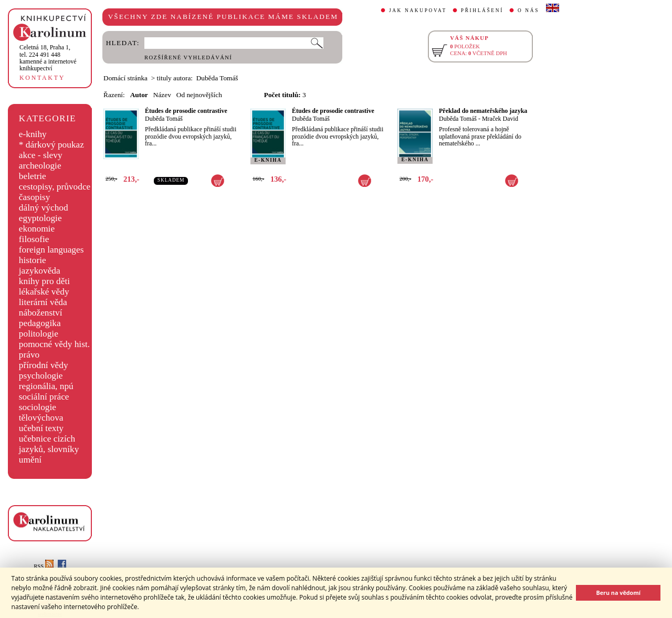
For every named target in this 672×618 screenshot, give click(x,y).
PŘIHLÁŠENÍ (482, 11)
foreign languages (51, 250)
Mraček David (500, 119)
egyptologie (40, 218)
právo (29, 355)
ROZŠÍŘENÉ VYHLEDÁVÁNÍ (188, 57)
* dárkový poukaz (51, 145)
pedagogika (40, 323)
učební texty (41, 428)
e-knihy (33, 134)
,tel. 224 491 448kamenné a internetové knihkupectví (48, 58)
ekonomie (37, 229)
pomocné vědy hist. (54, 344)
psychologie (41, 376)
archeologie (40, 166)
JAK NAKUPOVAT (418, 11)
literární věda (43, 302)
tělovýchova (41, 418)
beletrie (33, 176)
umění (30, 460)
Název (162, 95)
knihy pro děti (44, 281)
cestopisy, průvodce (55, 187)
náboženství (41, 313)
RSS (44, 566)
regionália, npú (46, 386)
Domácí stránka (125, 78)
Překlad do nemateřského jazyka (483, 111)
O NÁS (528, 11)
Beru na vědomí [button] (618, 593)
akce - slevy (41, 155)
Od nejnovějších (199, 95)
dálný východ (44, 208)
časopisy (35, 197)
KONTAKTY (42, 78)
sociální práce (44, 397)
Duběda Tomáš (164, 119)
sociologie (38, 407)
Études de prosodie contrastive (186, 111)
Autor (139, 95)
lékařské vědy (44, 292)
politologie (39, 334)
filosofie (34, 239)
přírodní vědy (44, 365)
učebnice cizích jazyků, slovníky (49, 444)
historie (33, 260)
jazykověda (40, 271)
